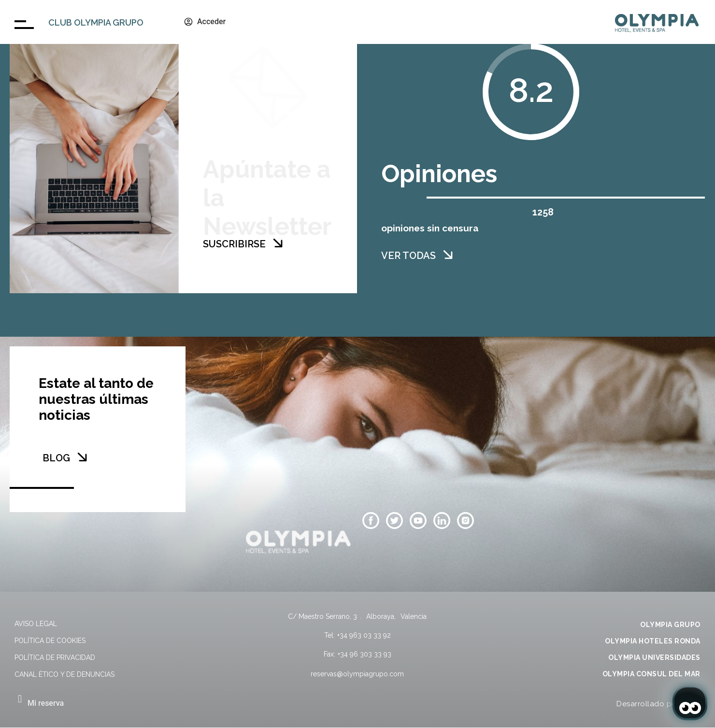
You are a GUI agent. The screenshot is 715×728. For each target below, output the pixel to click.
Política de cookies (50, 641)
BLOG (56, 458)
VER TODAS (408, 256)
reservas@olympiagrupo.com (357, 674)
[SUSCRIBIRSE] (278, 243)
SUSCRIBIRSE (234, 244)
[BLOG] (82, 457)
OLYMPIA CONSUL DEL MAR (651, 674)
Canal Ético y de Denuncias (64, 674)
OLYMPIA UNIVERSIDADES (654, 657)
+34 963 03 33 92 (364, 635)
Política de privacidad (55, 657)
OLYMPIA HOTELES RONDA (653, 641)
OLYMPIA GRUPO (670, 625)
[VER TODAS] (448, 255)
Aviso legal (36, 624)
